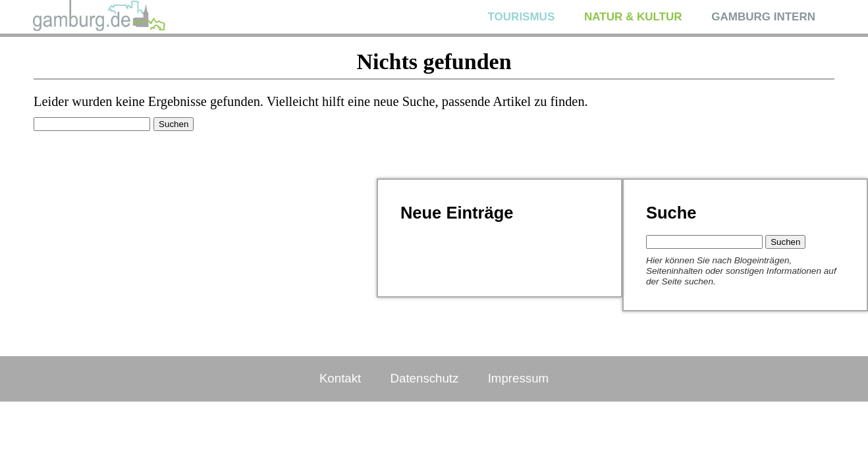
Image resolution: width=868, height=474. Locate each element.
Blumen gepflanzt (440, 263)
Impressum (518, 378)
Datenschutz (425, 378)
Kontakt (340, 378)
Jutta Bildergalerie (442, 241)
